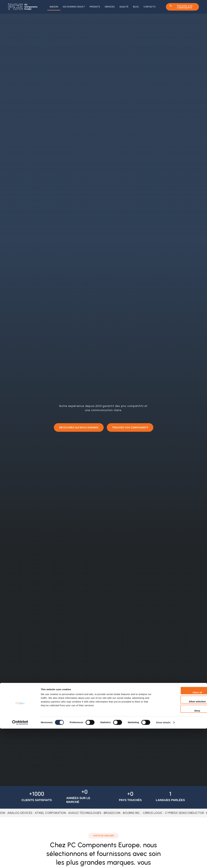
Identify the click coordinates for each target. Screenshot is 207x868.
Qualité (124, 7)
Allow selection (181, 841)
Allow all (181, 832)
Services (110, 7)
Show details (163, 862)
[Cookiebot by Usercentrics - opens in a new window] (20, 862)
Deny (181, 850)
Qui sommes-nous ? (74, 7)
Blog (136, 7)
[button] (78, 427)
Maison (54, 7)
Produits (95, 7)
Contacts (149, 7)
